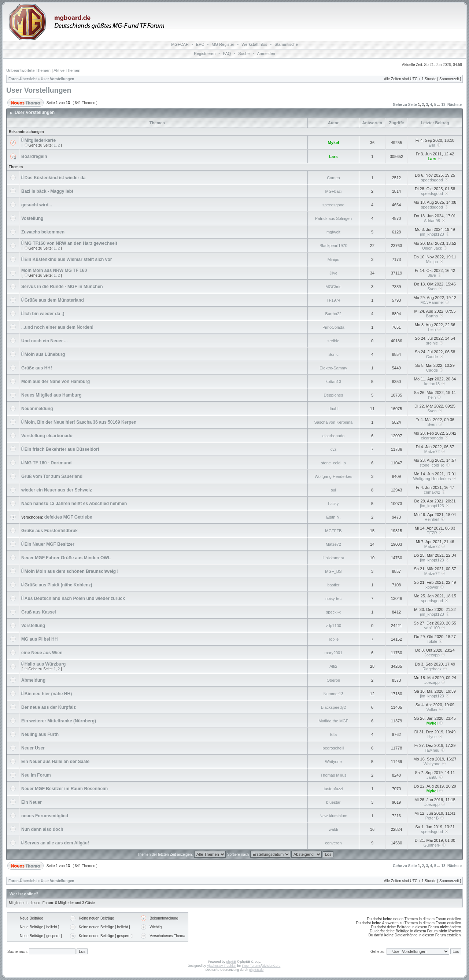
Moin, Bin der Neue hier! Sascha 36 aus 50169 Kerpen (80, 422)
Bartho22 (334, 314)
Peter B (432, 818)
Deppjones (334, 395)
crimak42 (432, 492)
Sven (432, 289)
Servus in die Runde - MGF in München (62, 287)
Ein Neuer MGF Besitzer (49, 544)
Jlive (333, 273)
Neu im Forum (36, 775)
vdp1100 (333, 626)
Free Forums (251, 966)
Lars (333, 156)
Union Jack (432, 248)
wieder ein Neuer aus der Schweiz (57, 490)
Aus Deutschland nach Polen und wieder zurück (75, 598)
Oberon (334, 680)
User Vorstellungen (57, 79)
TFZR (432, 533)
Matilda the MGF (333, 721)
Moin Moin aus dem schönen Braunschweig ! (72, 571)
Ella (432, 145)
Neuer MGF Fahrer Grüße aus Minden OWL (66, 558)
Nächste (455, 105)
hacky (334, 504)
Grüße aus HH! (37, 368)
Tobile (334, 639)
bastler (333, 585)
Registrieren (205, 54)
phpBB (231, 962)
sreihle (333, 341)
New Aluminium (333, 816)
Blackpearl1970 (333, 246)
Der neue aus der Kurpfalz (49, 707)
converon (333, 843)
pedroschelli (334, 748)
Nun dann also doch (42, 829)
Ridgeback (432, 669)
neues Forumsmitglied (45, 816)
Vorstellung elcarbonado (47, 436)
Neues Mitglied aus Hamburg (51, 395)
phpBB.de (256, 970)
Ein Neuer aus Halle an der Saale (55, 762)
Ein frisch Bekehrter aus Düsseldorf (62, 449)
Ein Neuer (32, 802)
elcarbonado (334, 436)
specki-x (333, 612)
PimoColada (333, 327)
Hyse (432, 737)
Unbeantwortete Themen (28, 70)
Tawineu (432, 750)
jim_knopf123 (432, 234)
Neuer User (33, 748)
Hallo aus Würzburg (45, 664)
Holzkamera (334, 558)
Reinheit (432, 519)
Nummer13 (333, 694)
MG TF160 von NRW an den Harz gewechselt (71, 243)
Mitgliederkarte (40, 140)
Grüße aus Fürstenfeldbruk (49, 531)
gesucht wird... (37, 205)
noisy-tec (333, 598)
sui (333, 490)
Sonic (333, 354)
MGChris (333, 287)
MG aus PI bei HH (39, 639)
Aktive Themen (67, 70)
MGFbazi (334, 191)
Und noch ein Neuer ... (45, 341)
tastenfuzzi (334, 789)
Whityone (333, 762)
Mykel (334, 143)
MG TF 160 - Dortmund (48, 463)
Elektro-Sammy (333, 368)
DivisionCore (271, 966)
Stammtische (286, 44)
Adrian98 (432, 221)
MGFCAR (180, 44)
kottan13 (333, 382)
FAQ (227, 54)
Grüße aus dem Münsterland (54, 300)
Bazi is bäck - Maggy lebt (47, 191)
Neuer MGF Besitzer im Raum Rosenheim (64, 789)
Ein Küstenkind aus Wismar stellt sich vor (68, 259)
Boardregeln (34, 156)
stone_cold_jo (333, 463)
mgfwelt (333, 232)
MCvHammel (432, 302)
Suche (244, 54)
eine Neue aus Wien (42, 653)
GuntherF (432, 845)
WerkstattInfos (254, 44)
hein (432, 329)
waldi (333, 829)
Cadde (432, 357)
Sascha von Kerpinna (334, 422)
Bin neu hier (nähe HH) (48, 694)
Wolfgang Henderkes (334, 476)
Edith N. (333, 517)
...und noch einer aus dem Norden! (57, 327)
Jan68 (432, 777)
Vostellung (32, 218)
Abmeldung (33, 680)
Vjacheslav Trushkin (222, 966)
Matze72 (432, 452)
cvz (334, 449)
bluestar (333, 802)
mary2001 (333, 653)
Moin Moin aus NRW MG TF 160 (54, 270)
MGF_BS (333, 571)
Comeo (333, 178)
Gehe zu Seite (405, 105)
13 (443, 105)
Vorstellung (33, 626)
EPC (200, 44)
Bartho (432, 316)
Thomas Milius (333, 775)
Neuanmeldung (37, 409)
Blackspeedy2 (334, 707)
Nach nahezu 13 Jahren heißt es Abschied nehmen (74, 504)
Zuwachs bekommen (43, 232)
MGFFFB (333, 531)
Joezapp (432, 655)
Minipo (333, 259)
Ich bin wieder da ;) (45, 314)
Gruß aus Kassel (39, 612)
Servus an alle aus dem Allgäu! (57, 843)
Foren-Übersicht (23, 79)
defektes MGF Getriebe (68, 517)
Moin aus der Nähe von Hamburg (56, 382)
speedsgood (432, 180)
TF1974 (333, 300)
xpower (432, 587)
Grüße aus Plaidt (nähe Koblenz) (58, 585)
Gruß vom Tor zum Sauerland (52, 476)
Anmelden (266, 54)
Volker (432, 710)
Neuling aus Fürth (40, 734)
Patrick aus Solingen (333, 218)
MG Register (223, 44)
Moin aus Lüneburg (45, 354)
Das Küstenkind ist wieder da (55, 178)
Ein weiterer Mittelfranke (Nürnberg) (59, 721)
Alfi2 (333, 666)
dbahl (333, 409)
